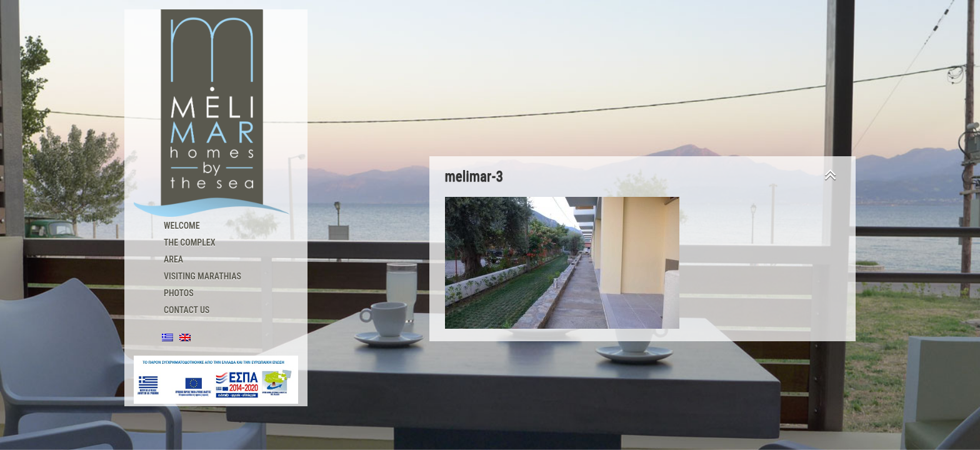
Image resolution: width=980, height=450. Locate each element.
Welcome (182, 226)
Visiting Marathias (202, 276)
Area (173, 259)
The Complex (190, 242)
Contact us (187, 310)
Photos (179, 293)
